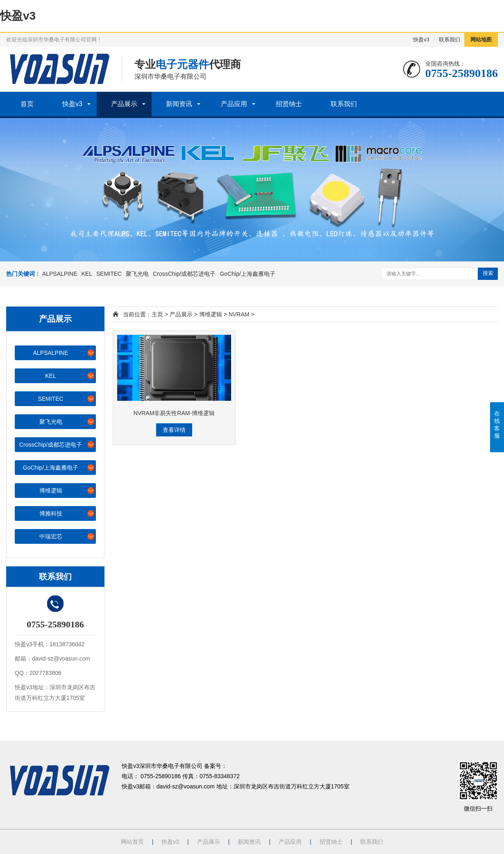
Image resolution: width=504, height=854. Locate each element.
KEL (87, 274)
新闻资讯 (179, 104)
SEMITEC (109, 274)
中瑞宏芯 (67, 536)
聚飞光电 (137, 274)
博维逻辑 (67, 490)
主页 (157, 314)
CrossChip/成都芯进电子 (184, 274)
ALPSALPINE (60, 274)
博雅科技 (67, 513)
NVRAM (239, 314)
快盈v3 (18, 16)
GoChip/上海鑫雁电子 (247, 274)
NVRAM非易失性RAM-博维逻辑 (174, 413)
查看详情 (174, 430)
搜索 (488, 273)
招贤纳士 (289, 104)
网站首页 (132, 842)
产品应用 (234, 104)
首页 (27, 104)
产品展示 (124, 104)
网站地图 (481, 40)
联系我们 (450, 40)
